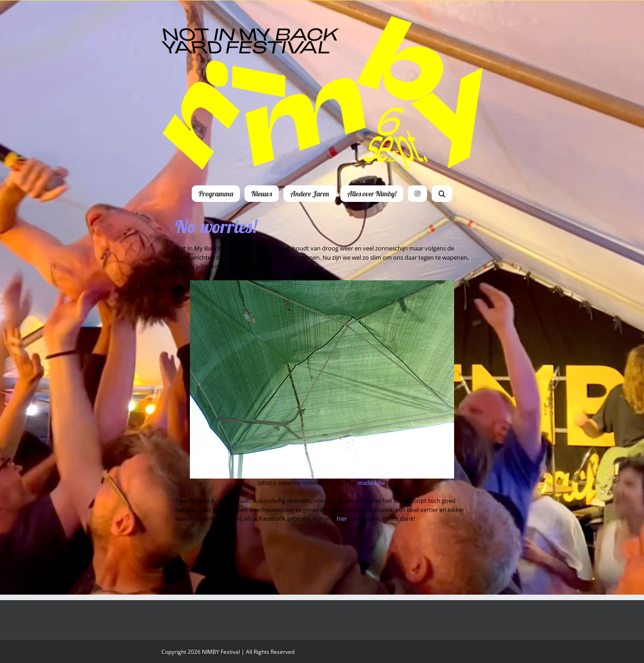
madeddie (371, 483)
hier (342, 518)
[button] (442, 194)
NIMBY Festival (221, 652)
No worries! (216, 226)
